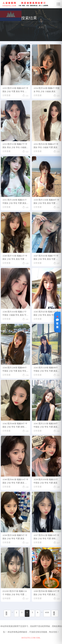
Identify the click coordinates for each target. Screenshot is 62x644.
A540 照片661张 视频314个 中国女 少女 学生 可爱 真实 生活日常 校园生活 (15, 482)
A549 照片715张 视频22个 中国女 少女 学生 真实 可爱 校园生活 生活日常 (15, 258)
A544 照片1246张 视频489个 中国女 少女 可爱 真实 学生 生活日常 (15, 370)
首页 (6, 613)
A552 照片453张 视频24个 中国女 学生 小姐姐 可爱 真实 (46, 146)
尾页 (54, 613)
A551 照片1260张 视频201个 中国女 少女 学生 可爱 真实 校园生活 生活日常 (15, 202)
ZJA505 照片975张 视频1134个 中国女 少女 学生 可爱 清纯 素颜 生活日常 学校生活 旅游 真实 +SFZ (15, 593)
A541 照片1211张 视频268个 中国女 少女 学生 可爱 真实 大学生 (46, 426)
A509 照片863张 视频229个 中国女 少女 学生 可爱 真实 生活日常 (46, 593)
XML (38, 638)
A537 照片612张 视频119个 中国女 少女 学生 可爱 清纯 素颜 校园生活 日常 (46, 537)
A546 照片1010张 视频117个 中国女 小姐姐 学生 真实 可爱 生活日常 (15, 314)
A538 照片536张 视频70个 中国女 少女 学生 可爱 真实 (15, 537)
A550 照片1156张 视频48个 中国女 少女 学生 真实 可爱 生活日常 (46, 202)
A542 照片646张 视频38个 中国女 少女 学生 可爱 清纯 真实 (15, 426)
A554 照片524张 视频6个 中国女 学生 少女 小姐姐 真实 (46, 90)
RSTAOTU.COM (29, 638)
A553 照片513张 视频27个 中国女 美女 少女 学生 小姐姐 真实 (15, 146)
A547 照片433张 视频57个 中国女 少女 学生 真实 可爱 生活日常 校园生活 (46, 258)
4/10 (47, 612)
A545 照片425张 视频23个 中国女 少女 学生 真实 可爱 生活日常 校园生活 (46, 314)
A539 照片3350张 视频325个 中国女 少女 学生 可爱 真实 (46, 481)
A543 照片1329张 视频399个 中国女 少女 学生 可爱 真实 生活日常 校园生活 (46, 370)
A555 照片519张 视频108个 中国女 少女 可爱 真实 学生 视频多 (15, 90)
